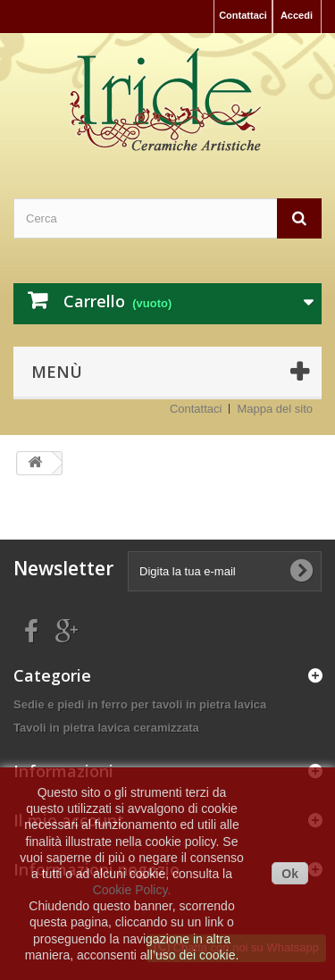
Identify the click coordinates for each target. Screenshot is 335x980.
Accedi (297, 15)
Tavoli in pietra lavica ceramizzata (106, 728)
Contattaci (243, 15)
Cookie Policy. (132, 890)
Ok (290, 874)
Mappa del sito (275, 409)
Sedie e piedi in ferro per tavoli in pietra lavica (140, 704)
